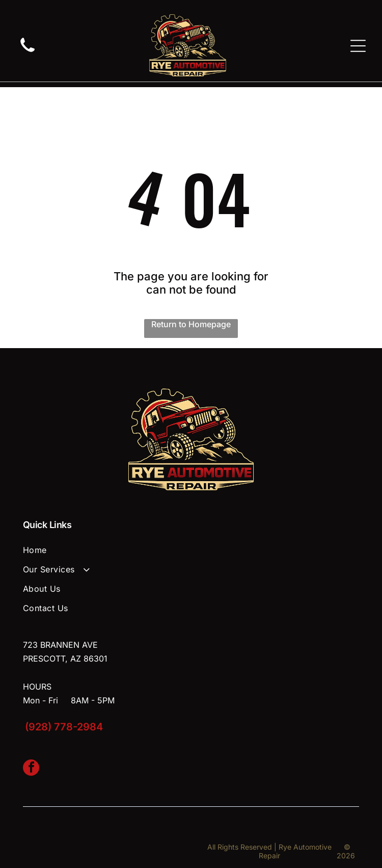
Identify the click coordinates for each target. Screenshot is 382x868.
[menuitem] (191, 550)
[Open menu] (358, 46)
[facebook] (31, 769)
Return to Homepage (191, 324)
